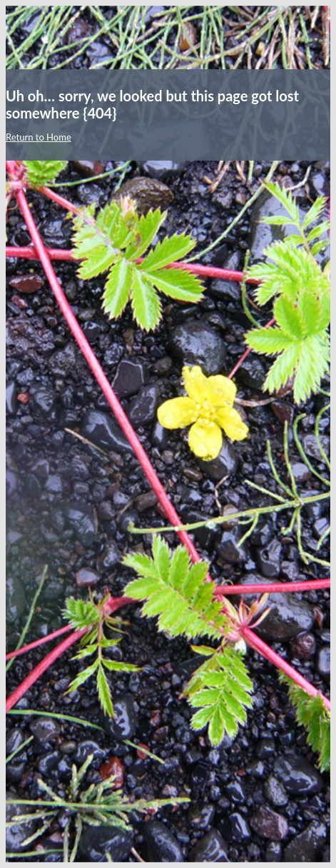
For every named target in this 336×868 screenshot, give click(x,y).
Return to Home (39, 137)
